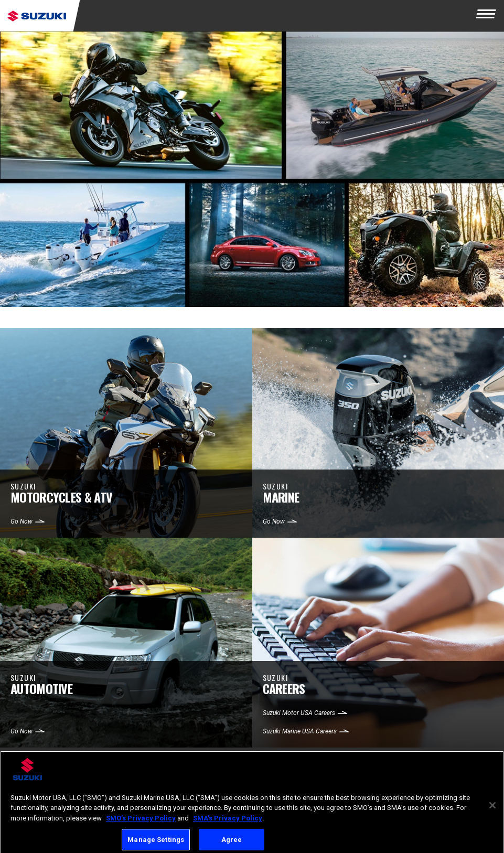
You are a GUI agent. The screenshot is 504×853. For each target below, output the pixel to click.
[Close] (492, 809)
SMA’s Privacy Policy (228, 823)
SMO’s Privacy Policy (141, 823)
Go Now (22, 521)
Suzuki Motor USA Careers (299, 713)
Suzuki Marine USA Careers (300, 731)
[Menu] (488, 16)
